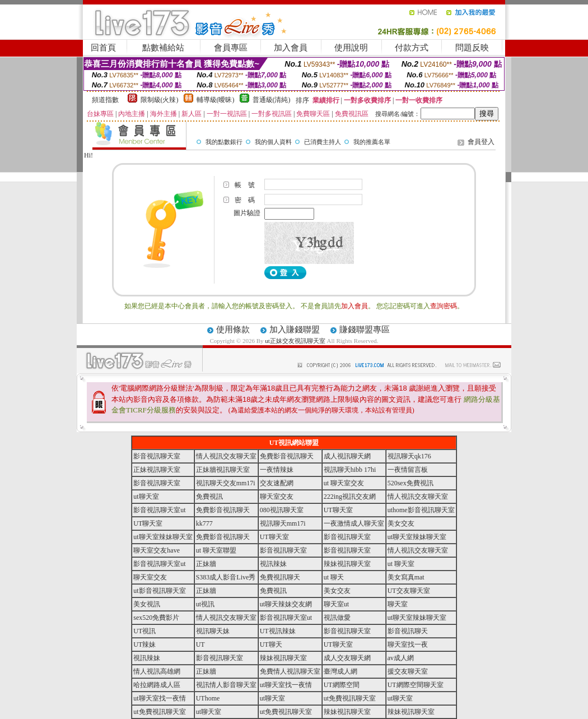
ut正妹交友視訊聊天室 (295, 341)
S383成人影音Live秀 (226, 577)
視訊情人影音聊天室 (226, 685)
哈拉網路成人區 (157, 685)
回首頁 (103, 48)
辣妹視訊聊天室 (347, 564)
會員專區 (231, 48)
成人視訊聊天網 (347, 456)
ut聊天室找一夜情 (286, 685)
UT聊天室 (338, 510)
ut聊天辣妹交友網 (286, 604)
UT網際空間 (342, 685)
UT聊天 (271, 644)
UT (200, 644)
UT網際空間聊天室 (416, 685)
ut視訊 (205, 604)
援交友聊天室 (408, 671)
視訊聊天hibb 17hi (350, 470)
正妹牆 (206, 564)
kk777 (204, 523)
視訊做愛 (337, 618)
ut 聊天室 (401, 564)
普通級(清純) (272, 100)
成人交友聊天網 (347, 658)
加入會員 (291, 48)
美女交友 (401, 523)
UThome (208, 698)
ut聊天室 (146, 497)
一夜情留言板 (408, 470)
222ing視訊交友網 (350, 497)
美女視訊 (147, 604)
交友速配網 (277, 483)
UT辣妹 (144, 644)
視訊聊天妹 (213, 631)
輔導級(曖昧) (216, 100)
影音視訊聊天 (408, 631)
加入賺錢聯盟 (295, 330)
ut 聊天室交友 (344, 483)
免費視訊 (209, 497)
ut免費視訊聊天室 (350, 698)
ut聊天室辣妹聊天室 (163, 537)
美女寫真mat (406, 577)
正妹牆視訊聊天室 (223, 470)
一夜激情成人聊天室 (354, 523)
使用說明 (351, 48)
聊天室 (398, 604)
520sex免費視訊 (410, 483)
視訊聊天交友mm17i (226, 483)
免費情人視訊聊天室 (290, 671)
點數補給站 (163, 48)
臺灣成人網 (340, 671)
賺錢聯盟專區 (365, 330)
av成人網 (401, 658)
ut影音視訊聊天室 (159, 591)
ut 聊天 (334, 577)
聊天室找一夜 (408, 644)
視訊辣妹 (273, 564)
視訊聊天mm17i (283, 523)
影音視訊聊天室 (157, 456)
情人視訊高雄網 (157, 671)
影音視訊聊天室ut (159, 510)
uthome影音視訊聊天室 (421, 510)
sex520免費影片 (156, 618)
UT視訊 (144, 631)
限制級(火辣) (160, 100)
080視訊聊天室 (282, 510)
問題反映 (472, 48)
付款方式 (412, 48)
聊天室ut (336, 604)
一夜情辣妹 (277, 470)
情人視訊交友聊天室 (226, 456)
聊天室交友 (277, 497)
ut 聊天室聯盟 (216, 550)
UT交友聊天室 (409, 591)
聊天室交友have (157, 550)
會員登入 (481, 142)
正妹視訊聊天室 (157, 470)
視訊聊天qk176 (409, 456)
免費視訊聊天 (280, 577)
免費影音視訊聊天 (287, 456)
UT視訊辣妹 (278, 631)
